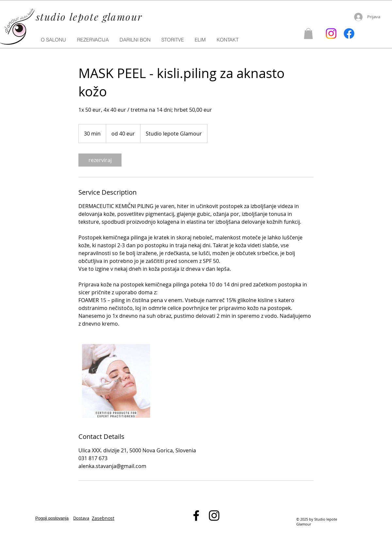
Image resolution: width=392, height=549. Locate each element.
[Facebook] (349, 33)
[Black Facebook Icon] (196, 516)
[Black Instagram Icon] (214, 516)
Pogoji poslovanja (52, 518)
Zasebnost (103, 518)
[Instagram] (331, 33)
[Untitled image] (116, 380)
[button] (173, 40)
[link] (100, 160)
